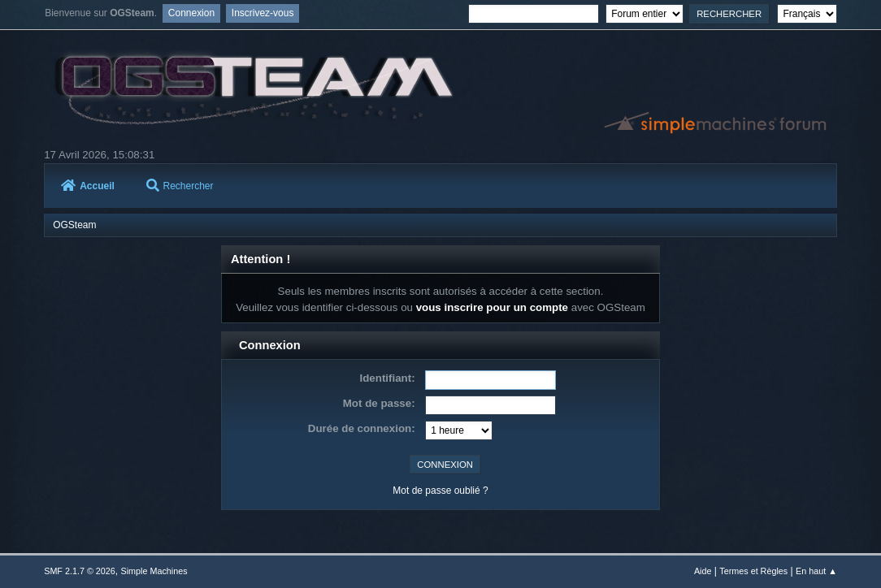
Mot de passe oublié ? (440, 491)
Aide (703, 571)
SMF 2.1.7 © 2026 (80, 571)
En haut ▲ (816, 571)
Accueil (88, 186)
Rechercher (180, 186)
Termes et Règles (753, 571)
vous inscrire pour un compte (492, 307)
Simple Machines (154, 571)
